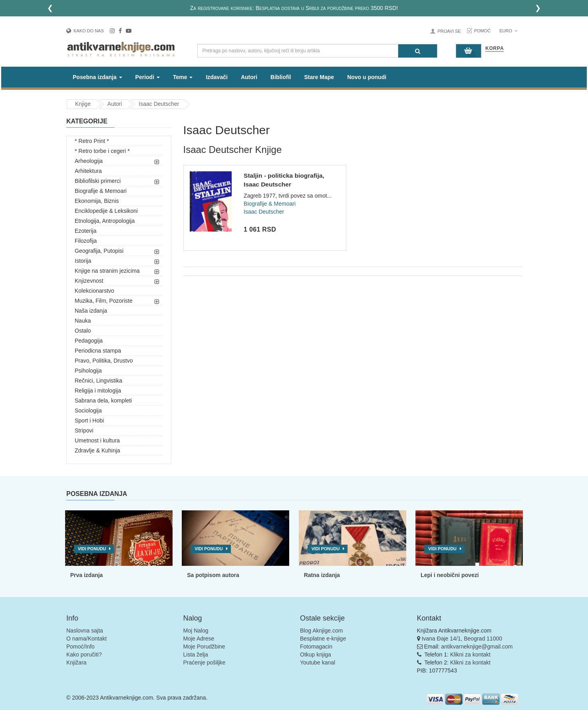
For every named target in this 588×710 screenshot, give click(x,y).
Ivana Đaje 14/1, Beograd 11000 (462, 639)
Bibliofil (281, 77)
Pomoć (483, 31)
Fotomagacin (316, 647)
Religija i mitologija (98, 391)
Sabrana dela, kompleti (103, 401)
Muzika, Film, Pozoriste (104, 301)
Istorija (83, 261)
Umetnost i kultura (97, 440)
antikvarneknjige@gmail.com (477, 647)
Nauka (83, 321)
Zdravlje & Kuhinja (97, 450)
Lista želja (196, 654)
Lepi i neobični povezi (450, 575)
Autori (249, 77)
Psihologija (88, 371)
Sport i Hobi (89, 420)
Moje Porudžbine (204, 647)
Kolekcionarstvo (94, 291)
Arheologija (89, 161)
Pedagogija (89, 341)
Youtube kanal (318, 662)
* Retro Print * (92, 141)
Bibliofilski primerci (98, 181)
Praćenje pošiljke (205, 662)
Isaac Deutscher (159, 104)
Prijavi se (449, 31)
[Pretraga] (418, 51)
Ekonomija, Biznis (97, 201)
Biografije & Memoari (101, 191)
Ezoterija (85, 231)
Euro (508, 31)
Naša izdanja (91, 311)
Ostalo (83, 331)
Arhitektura (88, 171)
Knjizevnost (89, 281)
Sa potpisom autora (213, 575)
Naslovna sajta (85, 631)
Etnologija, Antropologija (105, 221)
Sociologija (88, 411)
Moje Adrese (199, 639)
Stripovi (84, 430)
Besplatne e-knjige (323, 639)
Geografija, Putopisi (99, 251)
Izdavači (217, 77)
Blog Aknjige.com (321, 631)
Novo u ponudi (367, 77)
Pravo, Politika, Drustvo (104, 361)
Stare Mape (319, 77)
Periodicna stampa (98, 351)
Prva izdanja (87, 575)
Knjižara (76, 662)
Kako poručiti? (84, 654)
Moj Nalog (196, 631)
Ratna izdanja (322, 575)
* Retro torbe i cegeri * (102, 151)
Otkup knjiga (316, 654)
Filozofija (86, 241)
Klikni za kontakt (470, 654)
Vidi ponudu (92, 549)
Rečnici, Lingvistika (98, 381)
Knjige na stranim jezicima (107, 271)
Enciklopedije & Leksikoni (106, 211)
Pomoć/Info (80, 647)
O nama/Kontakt (86, 639)
